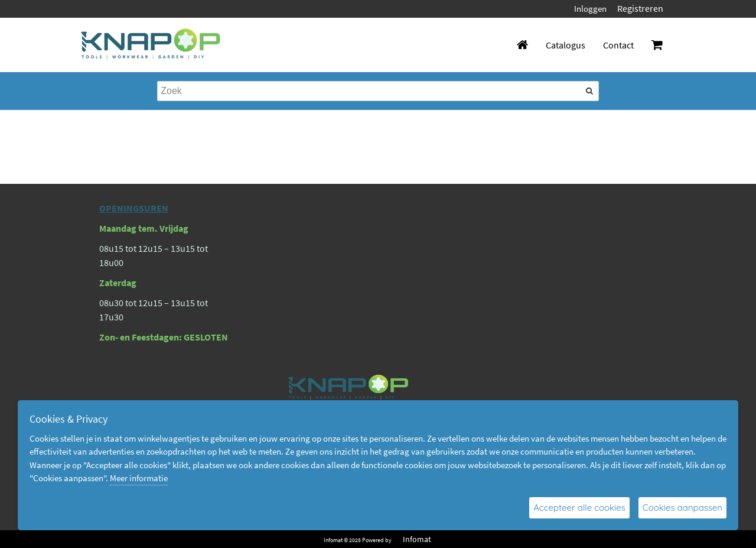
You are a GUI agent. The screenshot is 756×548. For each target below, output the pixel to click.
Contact (618, 45)
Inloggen (590, 9)
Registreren (640, 8)
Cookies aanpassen (682, 508)
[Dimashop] (151, 45)
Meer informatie (139, 478)
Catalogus (566, 45)
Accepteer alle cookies (579, 508)
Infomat (417, 539)
